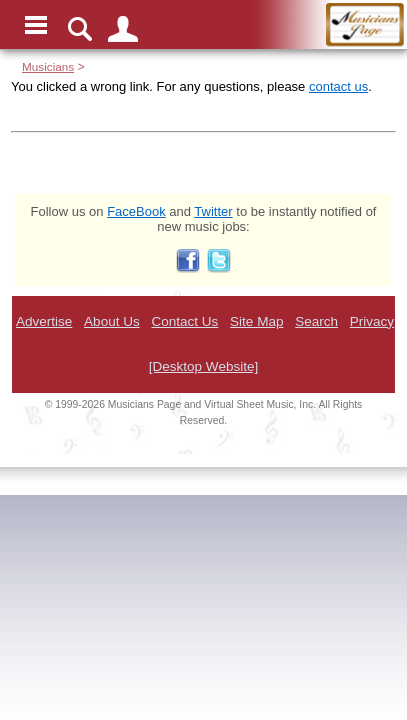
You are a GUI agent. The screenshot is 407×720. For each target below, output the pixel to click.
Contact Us (184, 321)
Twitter (213, 211)
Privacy (372, 321)
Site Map (256, 321)
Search (316, 321)
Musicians (48, 66)
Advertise (44, 321)
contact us (338, 86)
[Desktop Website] (203, 366)
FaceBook (136, 211)
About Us (112, 321)
